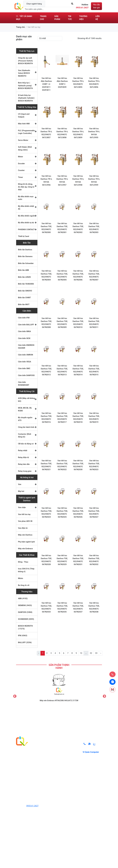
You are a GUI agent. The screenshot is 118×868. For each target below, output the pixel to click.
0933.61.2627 (32, 806)
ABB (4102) (23, 598)
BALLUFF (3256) (25, 642)
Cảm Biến (27, 311)
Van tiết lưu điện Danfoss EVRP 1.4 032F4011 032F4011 (46, 84)
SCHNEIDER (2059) (26, 619)
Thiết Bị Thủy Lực (27, 51)
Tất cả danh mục (24, 18)
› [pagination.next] (101, 653)
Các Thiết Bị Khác (27, 555)
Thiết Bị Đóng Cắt (27, 391)
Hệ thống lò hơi (27, 477)
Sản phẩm (57, 18)
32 (91, 653)
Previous (14, 696)
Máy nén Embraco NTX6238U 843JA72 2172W (59, 701)
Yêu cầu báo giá (96, 6)
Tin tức (70, 18)
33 (96, 653)
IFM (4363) (23, 636)
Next (104, 696)
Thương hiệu (83, 18)
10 (81, 653)
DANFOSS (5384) (25, 612)
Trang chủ (43, 18)
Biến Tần (27, 243)
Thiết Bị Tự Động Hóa (27, 107)
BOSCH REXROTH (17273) (25, 627)
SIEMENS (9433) (25, 605)
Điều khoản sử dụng (70, 757)
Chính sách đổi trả (70, 745)
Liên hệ (98, 18)
